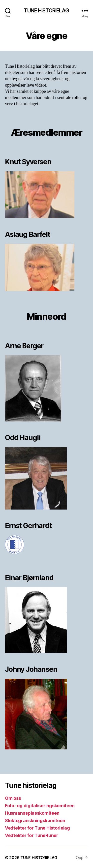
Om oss (13, 798)
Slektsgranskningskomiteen (35, 820)
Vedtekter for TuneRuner (32, 835)
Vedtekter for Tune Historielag (37, 828)
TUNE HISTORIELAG (46, 11)
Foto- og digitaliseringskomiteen (40, 806)
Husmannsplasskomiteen (32, 813)
